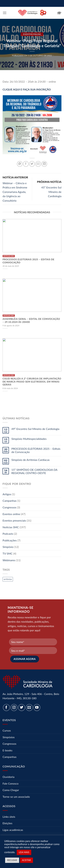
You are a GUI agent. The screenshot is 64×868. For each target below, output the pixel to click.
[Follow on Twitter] (22, 708)
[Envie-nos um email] (29, 708)
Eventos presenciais (14, 520)
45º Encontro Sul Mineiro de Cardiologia (51, 192)
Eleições (7, 823)
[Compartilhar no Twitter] (32, 164)
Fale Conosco (10, 783)
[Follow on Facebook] (6, 708)
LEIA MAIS (24, 852)
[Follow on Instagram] (14, 708)
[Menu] (5, 13)
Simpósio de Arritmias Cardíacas (31, 460)
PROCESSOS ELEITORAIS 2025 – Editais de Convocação (36, 450)
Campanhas (9, 501)
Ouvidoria (8, 777)
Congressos (9, 507)
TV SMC (8, 553)
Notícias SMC (11, 527)
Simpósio (8, 547)
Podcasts (8, 534)
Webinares (9, 560)
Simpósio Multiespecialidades (29, 439)
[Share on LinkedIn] (44, 164)
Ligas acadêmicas (13, 830)
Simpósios (9, 737)
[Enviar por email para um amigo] (38, 164)
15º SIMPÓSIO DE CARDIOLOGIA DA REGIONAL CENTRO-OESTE (34, 471)
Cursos (7, 730)
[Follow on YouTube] (37, 708)
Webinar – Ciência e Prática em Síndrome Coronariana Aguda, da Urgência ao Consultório (15, 192)
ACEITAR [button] (26, 860)
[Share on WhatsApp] (20, 164)
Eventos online (32, 34)
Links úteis (9, 817)
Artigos (7, 494)
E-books (7, 750)
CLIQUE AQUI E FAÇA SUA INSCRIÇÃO (27, 89)
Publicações (10, 540)
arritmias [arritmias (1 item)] (8, 579)
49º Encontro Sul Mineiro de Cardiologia (35, 429)
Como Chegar (11, 790)
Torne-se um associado (16, 797)
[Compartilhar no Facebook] (26, 164)
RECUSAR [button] (12, 860)
